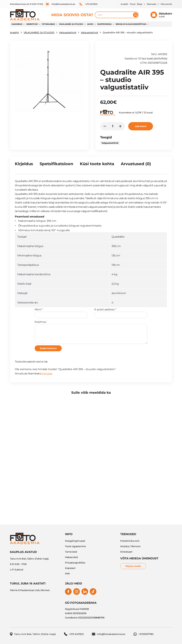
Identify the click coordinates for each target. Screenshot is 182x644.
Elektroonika (104, 24)
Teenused (151, 4)
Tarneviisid (71, 552)
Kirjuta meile (133, 566)
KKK (67, 574)
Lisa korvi (141, 126)
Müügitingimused (75, 541)
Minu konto (166, 4)
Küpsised (70, 568)
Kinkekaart (126, 552)
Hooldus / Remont (130, 546)
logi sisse (47, 373)
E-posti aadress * (121, 313)
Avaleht (124, 4)
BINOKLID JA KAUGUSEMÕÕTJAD (131, 24)
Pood (133, 4)
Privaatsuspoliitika (75, 563)
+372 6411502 (88, 4)
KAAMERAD (17, 24)
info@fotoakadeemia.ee (60, 4)
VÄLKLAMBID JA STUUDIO (71, 24)
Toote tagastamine (75, 546)
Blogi (140, 4)
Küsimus (91, 332)
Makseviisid (71, 557)
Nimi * (61, 313)
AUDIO (90, 24)
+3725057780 (143, 634)
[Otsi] (135, 15)
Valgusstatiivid (68, 33)
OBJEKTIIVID (32, 24)
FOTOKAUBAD (48, 24)
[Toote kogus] (113, 126)
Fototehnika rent (130, 541)
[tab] (24, 165)
